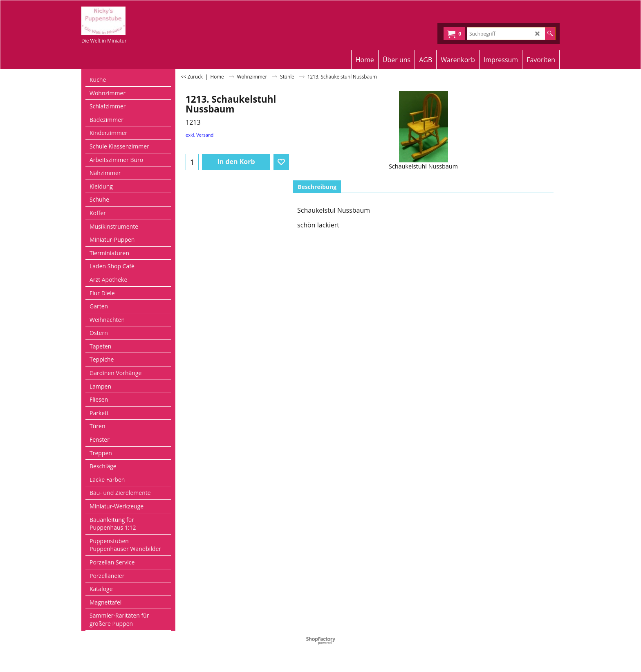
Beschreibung (317, 187)
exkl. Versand (199, 135)
